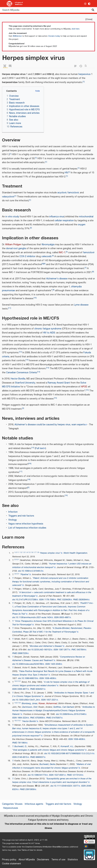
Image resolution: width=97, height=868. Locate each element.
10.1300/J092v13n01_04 (27, 700)
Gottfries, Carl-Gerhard (64, 707)
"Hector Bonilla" (29, 721)
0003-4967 (64, 618)
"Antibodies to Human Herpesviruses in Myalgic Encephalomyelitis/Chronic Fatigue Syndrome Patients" (54, 711)
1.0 (15, 552)
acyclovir (62, 193)
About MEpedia (27, 860)
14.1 (20, 703)
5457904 (81, 650)
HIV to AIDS (49, 333)
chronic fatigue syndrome (48, 329)
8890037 (40, 757)
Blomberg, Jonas (29, 704)
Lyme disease (81, 305)
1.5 (29, 552)
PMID (76, 600)
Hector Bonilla (18, 379)
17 (21, 471)
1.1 (18, 552)
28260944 (83, 600)
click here (75, 29)
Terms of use (58, 860)
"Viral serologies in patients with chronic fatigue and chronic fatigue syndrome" (49, 750)
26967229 (22, 653)
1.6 (32, 552)
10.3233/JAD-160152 (41, 650)
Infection (13, 512)
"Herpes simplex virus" (50, 553)
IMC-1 (62, 253)
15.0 (16, 721)
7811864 (22, 743)
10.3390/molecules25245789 (29, 664)
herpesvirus (84, 74)
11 (10, 308)
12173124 (77, 775)
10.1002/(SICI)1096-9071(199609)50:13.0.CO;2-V (70, 754)
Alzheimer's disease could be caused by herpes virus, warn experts (50, 425)
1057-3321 (51, 700)
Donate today (54, 36)
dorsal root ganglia (16, 249)
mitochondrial (86, 217)
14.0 (16, 703)
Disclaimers (43, 860)
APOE (84, 387)
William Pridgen (13, 245)
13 (27, 360)
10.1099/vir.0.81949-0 (32, 571)
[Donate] (89, 854)
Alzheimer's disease (57, 279)
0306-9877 (22, 689)
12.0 (16, 681)
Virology (13, 520)
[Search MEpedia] (48, 10)
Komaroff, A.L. (67, 747)
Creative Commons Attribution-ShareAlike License (47, 847)
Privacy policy (9, 860)
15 (87, 390)
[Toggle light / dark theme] (85, 4)
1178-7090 (49, 600)
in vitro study (12, 217)
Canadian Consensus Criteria (21, 373)
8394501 (40, 689)
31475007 (56, 718)
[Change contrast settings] (89, 4)
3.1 (18, 574)
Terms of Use (27, 850)
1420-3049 (55, 664)
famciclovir (73, 193)
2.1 (18, 560)
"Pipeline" (25, 575)
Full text (40, 448)
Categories (8, 804)
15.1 (20, 721)
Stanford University (25, 383)
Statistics (73, 860)
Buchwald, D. (21, 747)
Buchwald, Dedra (47, 764)
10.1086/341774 (39, 775)
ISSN (41, 600)
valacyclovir (8, 197)
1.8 (38, 552)
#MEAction (17, 36)
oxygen (82, 225)
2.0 (15, 560)
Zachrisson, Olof (30, 707)
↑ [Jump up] (13, 578)
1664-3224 (22, 718)
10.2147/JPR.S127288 (26, 600)
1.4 (27, 552)
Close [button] (89, 19)
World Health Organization (75, 553)
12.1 (20, 681)
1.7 (35, 552)
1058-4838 (50, 678)
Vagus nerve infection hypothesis (26, 524)
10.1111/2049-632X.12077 (66, 786)
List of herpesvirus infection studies (27, 528)
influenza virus (57, 217)
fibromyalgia (48, 245)
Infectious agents (34, 804)
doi (20, 571)
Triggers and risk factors (21, 516)
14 (48, 368)
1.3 (24, 552)
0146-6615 (22, 757)
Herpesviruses (11, 808)
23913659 (30, 789)
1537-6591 (59, 775)
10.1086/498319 (29, 678)
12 (20, 352)
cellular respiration (64, 221)
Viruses (19, 804)
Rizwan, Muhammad (48, 704)
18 (29, 479)
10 (35, 298)
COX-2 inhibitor (27, 256)
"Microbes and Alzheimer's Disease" (46, 646)
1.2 (21, 552)
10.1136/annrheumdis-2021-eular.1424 (34, 618)
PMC (59, 600)
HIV (66, 173)
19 (66, 495)
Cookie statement (11, 864)
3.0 (15, 574)
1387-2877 (64, 650)
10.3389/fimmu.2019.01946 (72, 714)
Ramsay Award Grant (59, 383)
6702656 (39, 718)
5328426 (66, 600)
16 (30, 464)
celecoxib (46, 256)
